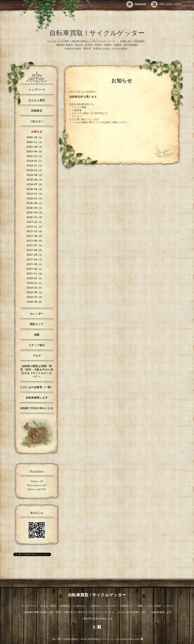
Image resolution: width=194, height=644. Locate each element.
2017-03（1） (35, 265)
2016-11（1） (35, 283)
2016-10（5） (35, 288)
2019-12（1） (35, 161)
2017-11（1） (35, 227)
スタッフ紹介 (37, 346)
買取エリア (37, 325)
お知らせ (37, 132)
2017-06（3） (35, 250)
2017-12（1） (35, 222)
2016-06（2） (35, 302)
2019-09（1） (35, 175)
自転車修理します (37, 398)
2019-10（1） (35, 171)
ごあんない (37, 122)
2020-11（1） (35, 142)
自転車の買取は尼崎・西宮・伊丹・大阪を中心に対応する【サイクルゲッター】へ (37, 372)
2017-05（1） (35, 255)
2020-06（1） (35, 147)
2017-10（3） (35, 232)
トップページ (37, 90)
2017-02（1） (35, 269)
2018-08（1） (35, 203)
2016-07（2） (35, 297)
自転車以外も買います (83, 97)
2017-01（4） (35, 274)
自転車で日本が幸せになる (37, 409)
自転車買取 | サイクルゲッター (97, 34)
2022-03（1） (35, 138)
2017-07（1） (35, 246)
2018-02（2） (35, 213)
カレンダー (37, 314)
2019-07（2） (35, 185)
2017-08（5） (35, 241)
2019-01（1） (35, 194)
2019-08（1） (35, 180)
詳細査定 (37, 111)
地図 (37, 335)
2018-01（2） (35, 218)
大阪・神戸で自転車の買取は (65, 639)
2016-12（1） (35, 279)
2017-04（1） (35, 260)
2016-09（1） (35, 293)
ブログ (37, 356)
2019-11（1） (35, 166)
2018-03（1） (35, 208)
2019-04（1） (35, 189)
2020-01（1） (35, 157)
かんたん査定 (37, 101)
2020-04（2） (35, 152)
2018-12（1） (35, 199)
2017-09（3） (35, 236)
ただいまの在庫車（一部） (37, 388)
